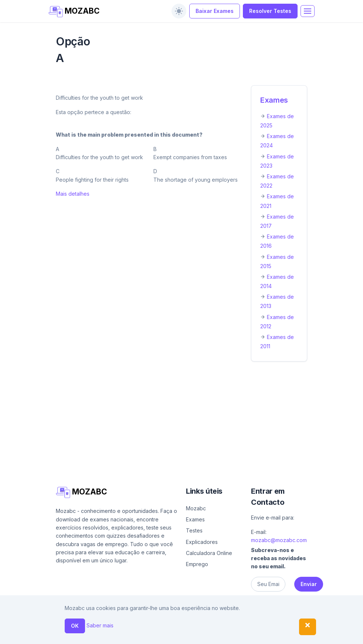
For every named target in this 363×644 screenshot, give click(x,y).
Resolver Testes (270, 11)
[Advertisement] (181, 422)
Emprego (197, 564)
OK (75, 626)
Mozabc (196, 508)
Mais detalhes (73, 194)
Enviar (309, 584)
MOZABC (74, 12)
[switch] (179, 11)
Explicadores (202, 542)
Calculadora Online (209, 553)
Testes (194, 530)
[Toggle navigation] (308, 11)
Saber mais (100, 625)
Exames (274, 100)
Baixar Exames (215, 11)
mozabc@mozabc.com (279, 540)
